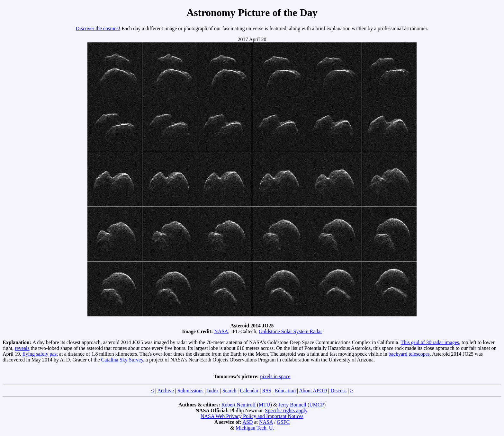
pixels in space (275, 376)
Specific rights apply (286, 410)
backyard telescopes (409, 354)
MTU (265, 405)
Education (285, 391)
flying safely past (40, 354)
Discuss (338, 391)
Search (230, 391)
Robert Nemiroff (239, 405)
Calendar (249, 391)
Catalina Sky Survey (122, 360)
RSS (266, 391)
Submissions (190, 391)
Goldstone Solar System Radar (290, 331)
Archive (166, 391)
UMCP (316, 405)
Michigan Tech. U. (255, 428)
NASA (221, 331)
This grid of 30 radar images (430, 342)
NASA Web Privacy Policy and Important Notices (252, 416)
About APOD (313, 391)
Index (213, 391)
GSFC (283, 422)
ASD (248, 422)
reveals (22, 348)
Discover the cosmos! (98, 28)
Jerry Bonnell (292, 405)
